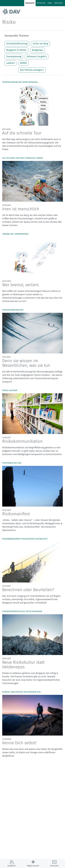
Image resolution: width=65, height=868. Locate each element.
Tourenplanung (14, 56)
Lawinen (10, 63)
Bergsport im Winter (16, 50)
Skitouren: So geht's (37, 56)
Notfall (23, 63)
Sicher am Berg (40, 44)
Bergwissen (38, 50)
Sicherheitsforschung (17, 44)
